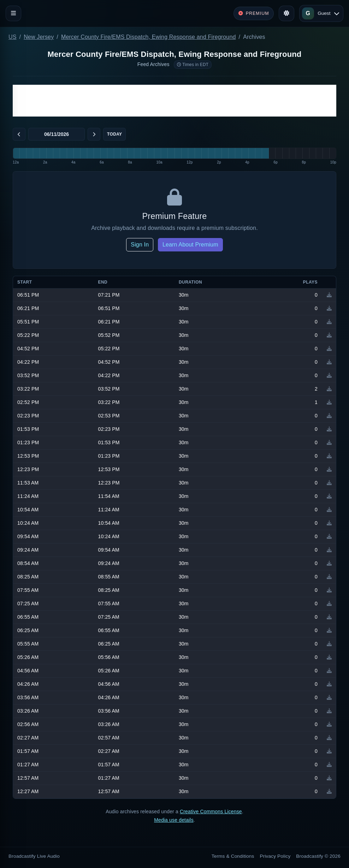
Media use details (174, 820)
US (13, 37)
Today (114, 134)
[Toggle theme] (286, 13)
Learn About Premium (190, 245)
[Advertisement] (174, 101)
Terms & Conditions (233, 856)
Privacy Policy (275, 856)
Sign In (140, 245)
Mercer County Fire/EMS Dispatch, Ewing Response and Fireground (149, 37)
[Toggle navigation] (13, 13)
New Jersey (39, 37)
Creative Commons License (211, 811)
